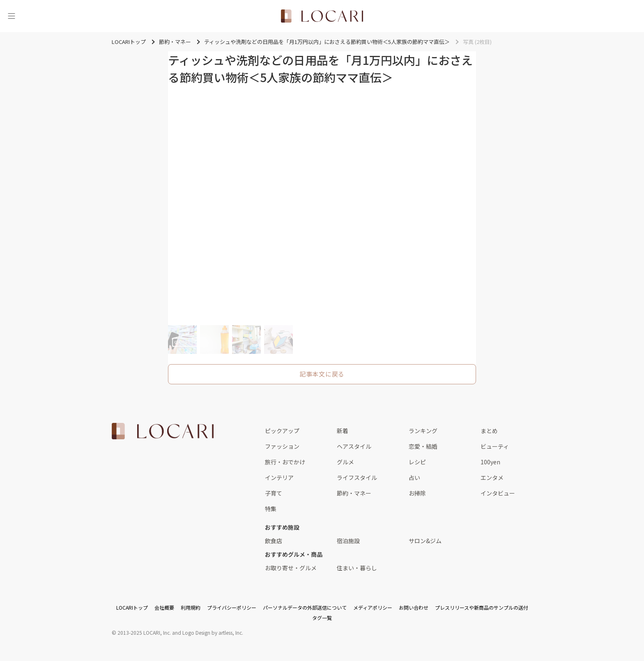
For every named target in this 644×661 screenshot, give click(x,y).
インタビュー (498, 493)
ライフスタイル (357, 477)
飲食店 (274, 541)
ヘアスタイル (354, 446)
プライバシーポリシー (232, 607)
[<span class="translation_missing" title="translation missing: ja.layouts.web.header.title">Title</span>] (322, 16)
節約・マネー (354, 493)
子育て (274, 493)
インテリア (279, 477)
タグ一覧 (322, 618)
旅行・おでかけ (285, 462)
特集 (271, 509)
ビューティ (495, 446)
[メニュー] (11, 16)
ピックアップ (282, 431)
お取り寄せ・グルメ (291, 568)
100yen (490, 462)
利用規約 (191, 607)
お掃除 (417, 493)
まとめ (489, 431)
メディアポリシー (373, 607)
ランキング (423, 431)
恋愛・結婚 (423, 446)
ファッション (282, 446)
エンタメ (492, 477)
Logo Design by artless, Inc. (213, 632)
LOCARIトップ (132, 607)
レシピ (417, 462)
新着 (343, 431)
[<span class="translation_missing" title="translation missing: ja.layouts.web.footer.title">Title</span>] (163, 431)
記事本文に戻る (322, 374)
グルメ (345, 462)
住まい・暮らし (357, 568)
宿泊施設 (348, 541)
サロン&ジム (425, 541)
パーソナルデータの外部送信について (305, 607)
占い (414, 477)
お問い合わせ (414, 607)
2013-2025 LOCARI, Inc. (144, 632)
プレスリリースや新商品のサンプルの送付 (482, 607)
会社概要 (164, 607)
